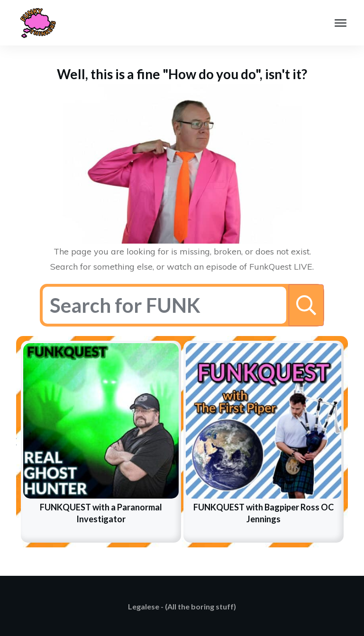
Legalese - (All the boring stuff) (182, 606)
